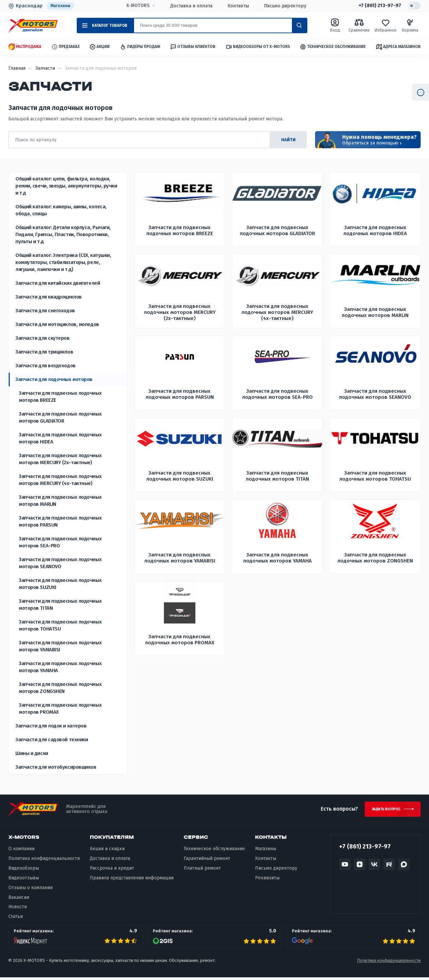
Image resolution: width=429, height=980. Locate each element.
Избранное (385, 26)
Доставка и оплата (190, 6)
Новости (18, 909)
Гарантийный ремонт (207, 861)
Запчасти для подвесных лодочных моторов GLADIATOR (60, 418)
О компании (21, 851)
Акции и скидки (107, 851)
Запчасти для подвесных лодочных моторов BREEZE (60, 397)
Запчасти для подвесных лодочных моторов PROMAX (60, 709)
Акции (99, 47)
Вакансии (19, 900)
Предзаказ (65, 47)
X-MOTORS (137, 6)
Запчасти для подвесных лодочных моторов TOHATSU (60, 626)
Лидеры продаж (140, 47)
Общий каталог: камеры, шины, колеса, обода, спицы (61, 210)
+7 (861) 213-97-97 (378, 6)
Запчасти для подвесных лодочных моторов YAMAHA (60, 667)
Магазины (61, 6)
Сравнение (359, 26)
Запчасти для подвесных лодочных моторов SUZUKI (60, 584)
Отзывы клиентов (193, 47)
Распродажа (25, 47)
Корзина (410, 26)
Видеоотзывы (24, 880)
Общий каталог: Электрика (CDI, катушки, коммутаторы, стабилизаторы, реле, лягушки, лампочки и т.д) (63, 263)
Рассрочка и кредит (112, 870)
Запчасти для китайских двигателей (58, 283)
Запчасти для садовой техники (52, 740)
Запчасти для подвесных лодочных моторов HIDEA (60, 439)
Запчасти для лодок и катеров (51, 726)
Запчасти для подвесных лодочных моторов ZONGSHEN (60, 688)
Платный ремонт (202, 870)
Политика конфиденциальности (44, 861)
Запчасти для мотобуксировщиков (56, 767)
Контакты (237, 6)
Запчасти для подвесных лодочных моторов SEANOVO (60, 563)
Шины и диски (32, 754)
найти (286, 140)
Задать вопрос (383, 811)
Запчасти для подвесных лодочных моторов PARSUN (60, 522)
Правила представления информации (132, 880)
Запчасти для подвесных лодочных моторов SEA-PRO (60, 542)
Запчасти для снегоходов (45, 311)
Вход (335, 26)
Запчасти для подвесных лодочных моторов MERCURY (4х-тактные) (60, 480)
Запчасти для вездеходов (46, 366)
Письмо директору (284, 6)
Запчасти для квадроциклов (49, 297)
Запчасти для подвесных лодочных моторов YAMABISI (60, 646)
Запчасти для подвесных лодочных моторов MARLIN (60, 501)
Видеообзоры (24, 870)
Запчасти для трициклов (44, 352)
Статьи (16, 919)
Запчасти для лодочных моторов (54, 380)
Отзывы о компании (30, 890)
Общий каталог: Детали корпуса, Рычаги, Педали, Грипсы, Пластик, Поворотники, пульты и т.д (63, 235)
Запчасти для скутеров (43, 338)
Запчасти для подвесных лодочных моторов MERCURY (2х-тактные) (60, 459)
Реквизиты (267, 880)
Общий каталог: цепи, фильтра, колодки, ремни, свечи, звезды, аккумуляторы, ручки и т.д (66, 186)
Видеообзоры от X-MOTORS (258, 47)
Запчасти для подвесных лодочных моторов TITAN (60, 605)
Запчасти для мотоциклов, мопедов (57, 325)
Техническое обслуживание (333, 47)
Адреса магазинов (398, 47)
